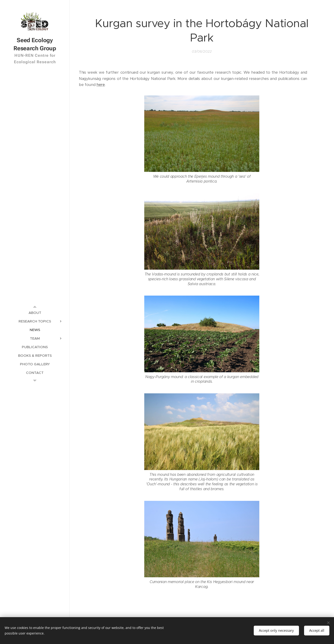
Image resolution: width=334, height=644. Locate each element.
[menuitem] (35, 313)
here (101, 85)
